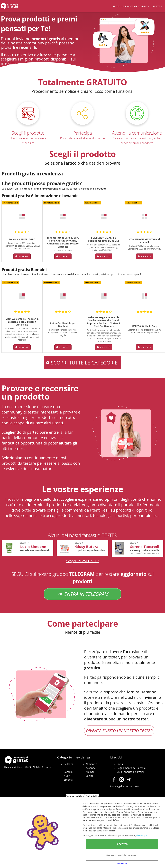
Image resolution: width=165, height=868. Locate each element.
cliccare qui (141, 835)
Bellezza (68, 764)
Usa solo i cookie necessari (122, 855)
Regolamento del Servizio (131, 768)
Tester (157, 6)
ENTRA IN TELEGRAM (82, 594)
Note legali (116, 786)
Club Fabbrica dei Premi (130, 772)
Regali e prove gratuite (130, 6)
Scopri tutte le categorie (84, 363)
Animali (90, 772)
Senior (89, 776)
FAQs (120, 764)
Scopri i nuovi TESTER (82, 561)
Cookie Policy (92, 796)
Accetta (122, 844)
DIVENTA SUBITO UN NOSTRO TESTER (119, 731)
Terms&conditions (75, 796)
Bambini (68, 772)
